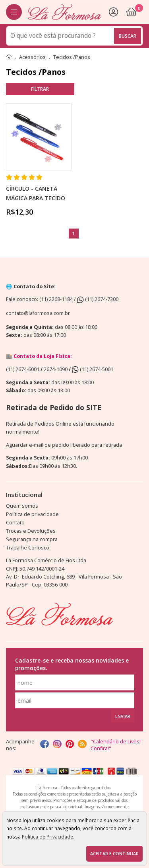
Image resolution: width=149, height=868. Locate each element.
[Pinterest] (70, 745)
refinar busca (40, 89)
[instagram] (57, 745)
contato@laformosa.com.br (38, 313)
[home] (65, 12)
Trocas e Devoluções (31, 531)
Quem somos (22, 506)
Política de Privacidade (47, 837)
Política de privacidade (32, 514)
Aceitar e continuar (114, 854)
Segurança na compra (32, 539)
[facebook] (45, 745)
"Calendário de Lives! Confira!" (116, 745)
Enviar (123, 716)
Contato (15, 523)
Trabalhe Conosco (28, 548)
